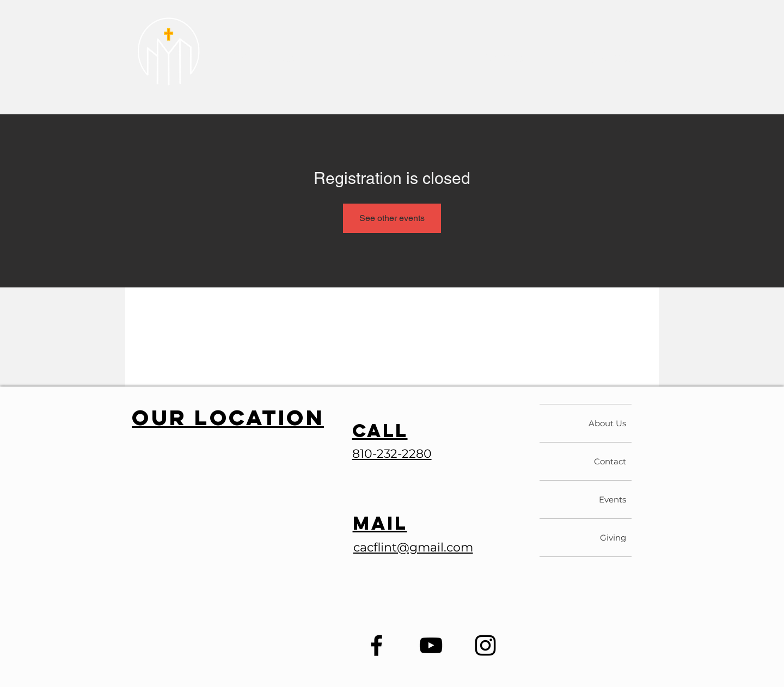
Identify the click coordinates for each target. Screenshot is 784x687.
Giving (613, 538)
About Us (607, 423)
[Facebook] (376, 645)
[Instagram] (485, 645)
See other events (392, 218)
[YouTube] (431, 645)
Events (612, 499)
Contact (610, 461)
